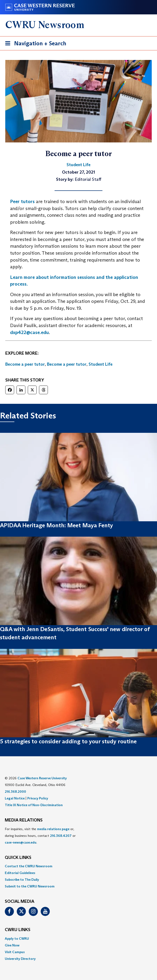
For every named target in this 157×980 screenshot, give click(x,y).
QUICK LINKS (18, 858)
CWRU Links (18, 930)
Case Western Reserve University (42, 778)
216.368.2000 (15, 792)
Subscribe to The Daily (22, 880)
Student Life (101, 364)
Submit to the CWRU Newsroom (30, 886)
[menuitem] (78, 866)
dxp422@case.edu (29, 332)
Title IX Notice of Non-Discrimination (34, 805)
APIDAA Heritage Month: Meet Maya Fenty (56, 525)
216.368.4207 (61, 836)
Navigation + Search (34, 44)
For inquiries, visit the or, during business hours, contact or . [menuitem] (40, 836)
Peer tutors (22, 201)
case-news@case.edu (21, 842)
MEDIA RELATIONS (24, 820)
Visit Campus (15, 952)
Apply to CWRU (17, 939)
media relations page (53, 829)
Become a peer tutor (25, 364)
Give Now (12, 945)
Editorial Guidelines (20, 873)
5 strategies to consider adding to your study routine (68, 741)
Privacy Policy (38, 798)
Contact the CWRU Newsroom (29, 866)
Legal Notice (15, 798)
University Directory (20, 959)
